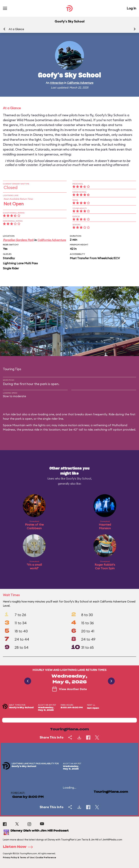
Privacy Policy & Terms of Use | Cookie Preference (30, 857)
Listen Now (19, 847)
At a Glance (16, 29)
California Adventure (80, 83)
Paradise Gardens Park (18, 240)
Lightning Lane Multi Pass (20, 263)
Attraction (57, 83)
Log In (131, 8)
